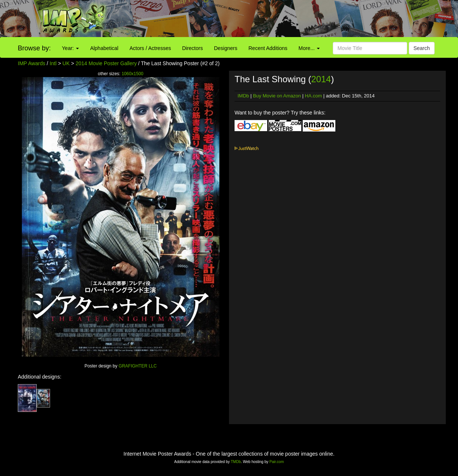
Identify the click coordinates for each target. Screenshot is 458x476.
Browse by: (34, 48)
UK (66, 63)
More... (309, 48)
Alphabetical (104, 48)
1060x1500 (132, 74)
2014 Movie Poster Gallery (106, 63)
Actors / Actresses (150, 48)
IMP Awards (31, 63)
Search (422, 48)
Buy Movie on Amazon (277, 96)
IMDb (243, 96)
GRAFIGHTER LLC (138, 366)
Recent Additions (268, 48)
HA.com (313, 96)
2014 (321, 79)
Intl (53, 63)
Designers (225, 48)
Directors (192, 48)
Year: (70, 48)
